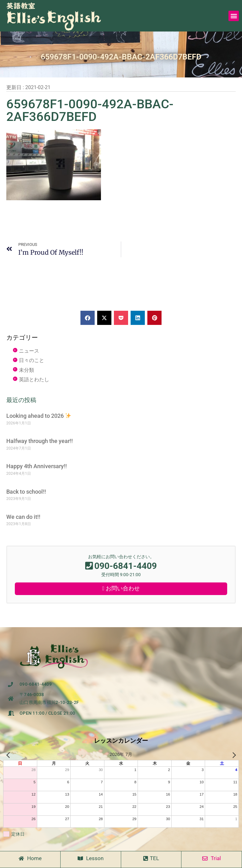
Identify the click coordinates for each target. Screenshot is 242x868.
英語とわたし (34, 380)
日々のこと (32, 360)
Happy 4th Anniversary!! (37, 466)
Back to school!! (26, 492)
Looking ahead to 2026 (39, 416)
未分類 (27, 370)
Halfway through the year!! (40, 441)
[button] (234, 16)
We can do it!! (23, 517)
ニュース (29, 351)
